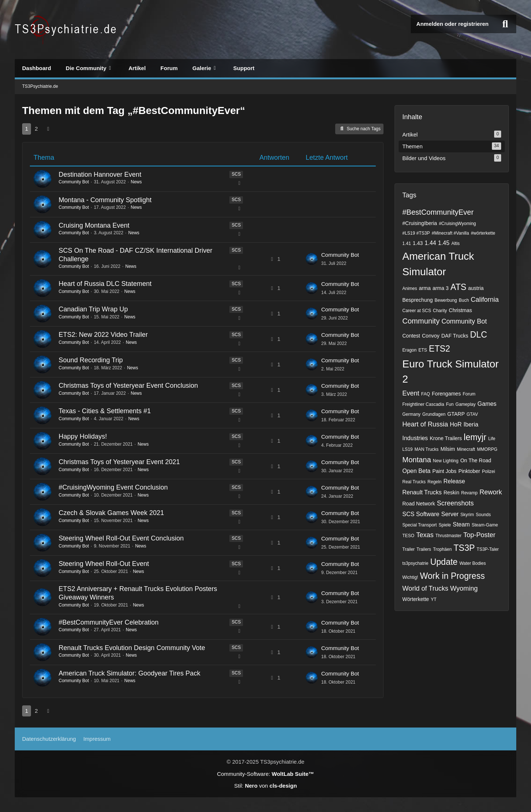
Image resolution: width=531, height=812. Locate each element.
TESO (408, 536)
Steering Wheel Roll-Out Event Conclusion (121, 538)
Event (411, 393)
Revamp (470, 493)
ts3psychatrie (415, 563)
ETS (423, 350)
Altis (456, 243)
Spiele (445, 525)
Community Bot (74, 182)
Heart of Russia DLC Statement (105, 284)
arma (425, 288)
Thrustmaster (449, 536)
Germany (411, 414)
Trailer (409, 549)
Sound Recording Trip (91, 360)
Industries (415, 438)
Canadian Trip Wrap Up (93, 309)
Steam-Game (485, 525)
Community (421, 321)
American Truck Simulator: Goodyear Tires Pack (129, 673)
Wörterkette (416, 599)
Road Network (419, 504)
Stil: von (265, 786)
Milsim (448, 449)
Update (444, 562)
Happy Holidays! (83, 436)
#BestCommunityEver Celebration (109, 622)
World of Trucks (425, 588)
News (136, 182)
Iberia (471, 424)
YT (433, 600)
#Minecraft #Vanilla (450, 233)
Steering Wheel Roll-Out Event (104, 564)
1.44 (431, 243)
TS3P (464, 548)
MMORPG (487, 449)
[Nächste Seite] (48, 129)
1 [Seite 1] (27, 129)
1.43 (418, 243)
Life (492, 439)
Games (487, 404)
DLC (479, 335)
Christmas (460, 310)
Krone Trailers (446, 438)
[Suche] (505, 24)
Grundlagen (434, 414)
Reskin (452, 493)
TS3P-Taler (488, 549)
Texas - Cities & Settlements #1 (105, 411)
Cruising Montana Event (94, 225)
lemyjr (475, 437)
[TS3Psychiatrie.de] (67, 30)
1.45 (444, 243)
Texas (425, 535)
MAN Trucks (426, 449)
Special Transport (419, 525)
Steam (461, 524)
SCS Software (421, 514)
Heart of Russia (425, 424)
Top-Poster (479, 535)
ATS (459, 287)
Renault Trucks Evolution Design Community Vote (132, 648)
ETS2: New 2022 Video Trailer (103, 335)
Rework (491, 492)
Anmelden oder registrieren (452, 24)
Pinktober (469, 471)
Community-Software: (265, 774)
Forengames (446, 394)
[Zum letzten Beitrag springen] (312, 259)
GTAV (472, 414)
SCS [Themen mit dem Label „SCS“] (236, 174)
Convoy (431, 336)
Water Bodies (473, 563)
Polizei (488, 471)
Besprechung (418, 300)
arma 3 (441, 288)
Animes (410, 288)
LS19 (407, 449)
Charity (440, 311)
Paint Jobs (445, 471)
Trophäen (442, 549)
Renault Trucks (422, 492)
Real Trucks (414, 482)
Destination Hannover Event (100, 175)
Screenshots (455, 503)
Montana (417, 460)
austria (476, 288)
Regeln (434, 482)
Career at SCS (417, 311)
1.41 (407, 243)
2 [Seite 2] (36, 129)
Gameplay (466, 404)
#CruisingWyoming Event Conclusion (113, 487)
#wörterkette (483, 233)
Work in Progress (452, 576)
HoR (456, 424)
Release (454, 481)
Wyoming (464, 588)
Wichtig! (410, 577)
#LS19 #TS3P (416, 233)
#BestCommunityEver (438, 212)
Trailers (424, 549)
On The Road (476, 460)
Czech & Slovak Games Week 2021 (111, 513)
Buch (464, 300)
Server (450, 514)
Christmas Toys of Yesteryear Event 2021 (119, 462)
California (485, 300)
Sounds (483, 515)
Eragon (409, 350)
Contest (411, 336)
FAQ (426, 394)
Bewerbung (446, 300)
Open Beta (417, 471)
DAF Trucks (455, 336)
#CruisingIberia (420, 223)
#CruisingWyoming (457, 224)
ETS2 (440, 349)
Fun (450, 404)
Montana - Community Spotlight (105, 200)
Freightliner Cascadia (423, 404)
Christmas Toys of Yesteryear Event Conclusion (128, 386)
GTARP (456, 414)
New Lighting (446, 461)
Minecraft (466, 449)
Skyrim (467, 515)
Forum (469, 394)
